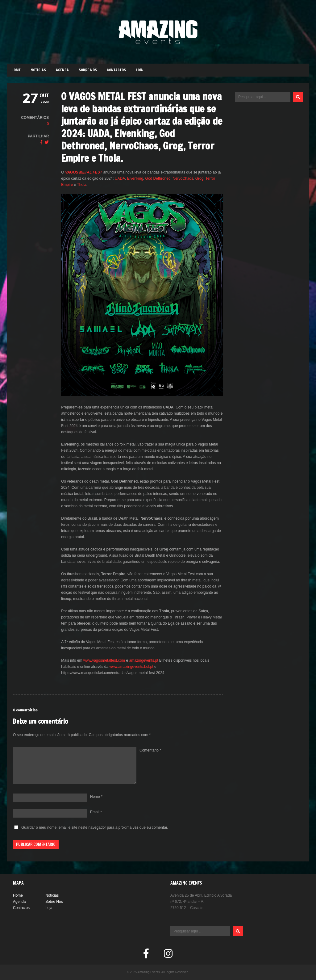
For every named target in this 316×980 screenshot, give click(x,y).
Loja (139, 70)
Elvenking (135, 178)
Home (16, 70)
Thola (82, 185)
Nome (96, 797)
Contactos (116, 70)
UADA (120, 178)
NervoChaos (183, 178)
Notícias (38, 70)
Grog (200, 178)
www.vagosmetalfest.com (104, 660)
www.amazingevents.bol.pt (131, 667)
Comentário (150, 750)
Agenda (62, 70)
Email (96, 812)
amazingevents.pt (143, 660)
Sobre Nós (88, 70)
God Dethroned (158, 178)
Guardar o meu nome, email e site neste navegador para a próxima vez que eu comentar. (95, 827)
